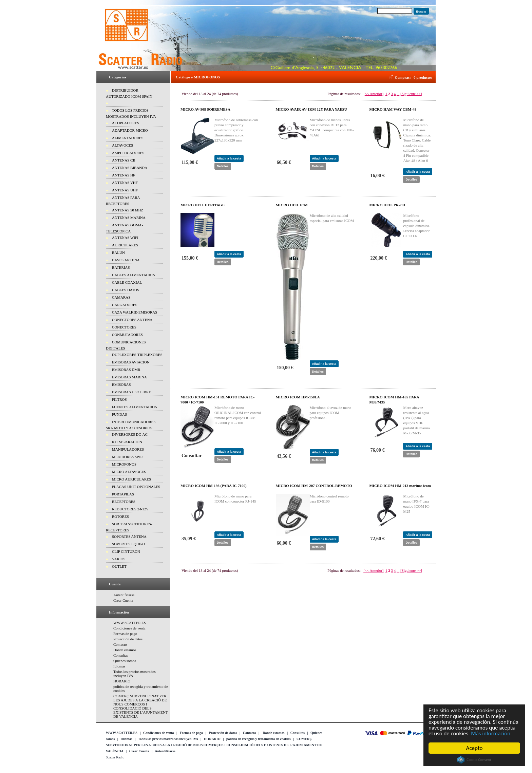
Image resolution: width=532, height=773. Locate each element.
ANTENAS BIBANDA (130, 168)
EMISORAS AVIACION (131, 362)
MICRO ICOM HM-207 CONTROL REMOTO (314, 486)
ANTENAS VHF (125, 183)
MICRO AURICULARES (131, 479)
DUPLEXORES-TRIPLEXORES (137, 355)
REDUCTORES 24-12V (130, 509)
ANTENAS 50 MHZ (128, 210)
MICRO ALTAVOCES (129, 472)
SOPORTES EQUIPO (128, 544)
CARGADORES (125, 305)
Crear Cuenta (123, 600)
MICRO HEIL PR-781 (387, 205)
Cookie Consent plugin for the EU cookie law (474, 760)
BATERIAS (121, 267)
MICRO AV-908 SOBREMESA (205, 109)
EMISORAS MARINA (129, 377)
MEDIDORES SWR (127, 457)
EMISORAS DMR (126, 370)
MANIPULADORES (128, 449)
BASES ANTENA (126, 260)
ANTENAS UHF (125, 190)
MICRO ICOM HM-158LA (298, 397)
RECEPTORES (124, 502)
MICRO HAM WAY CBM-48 (393, 109)
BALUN (118, 252)
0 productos (423, 77)
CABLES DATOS (126, 290)
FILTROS (119, 399)
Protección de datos (128, 639)
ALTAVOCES (122, 145)
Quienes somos (125, 661)
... (398, 94)
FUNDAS (119, 414)
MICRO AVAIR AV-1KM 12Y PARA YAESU (311, 109)
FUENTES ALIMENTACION (135, 407)
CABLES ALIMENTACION (134, 275)
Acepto (474, 748)
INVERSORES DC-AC (130, 434)
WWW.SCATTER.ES (130, 623)
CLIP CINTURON (126, 551)
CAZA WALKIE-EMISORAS (135, 312)
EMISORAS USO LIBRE (131, 392)
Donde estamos (125, 650)
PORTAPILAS (123, 494)
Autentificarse (124, 595)
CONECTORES (124, 327)
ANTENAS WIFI (125, 238)
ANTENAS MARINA (129, 218)
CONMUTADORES (127, 335)
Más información (491, 734)
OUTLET (119, 566)
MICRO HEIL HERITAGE (203, 205)
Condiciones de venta (129, 628)
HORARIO (122, 681)
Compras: (404, 77)
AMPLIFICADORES (128, 153)
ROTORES (120, 516)
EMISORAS (121, 384)
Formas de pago (125, 634)
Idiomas (119, 666)
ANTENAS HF (123, 175)
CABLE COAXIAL (127, 282)
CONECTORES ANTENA (132, 320)
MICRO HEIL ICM (292, 205)
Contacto (120, 644)
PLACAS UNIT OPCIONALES (136, 487)
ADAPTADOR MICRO (130, 130)
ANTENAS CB (124, 160)
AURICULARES (125, 245)
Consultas (121, 655)
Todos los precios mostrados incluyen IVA (168, 739)
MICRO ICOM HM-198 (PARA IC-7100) (214, 486)
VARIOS (119, 559)
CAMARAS (121, 297)
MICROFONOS (124, 464)
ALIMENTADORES (128, 138)
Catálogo (183, 77)
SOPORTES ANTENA (129, 536)
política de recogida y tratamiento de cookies (259, 739)
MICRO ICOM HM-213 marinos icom (400, 486)
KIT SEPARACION (127, 442)
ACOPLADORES (126, 123)
